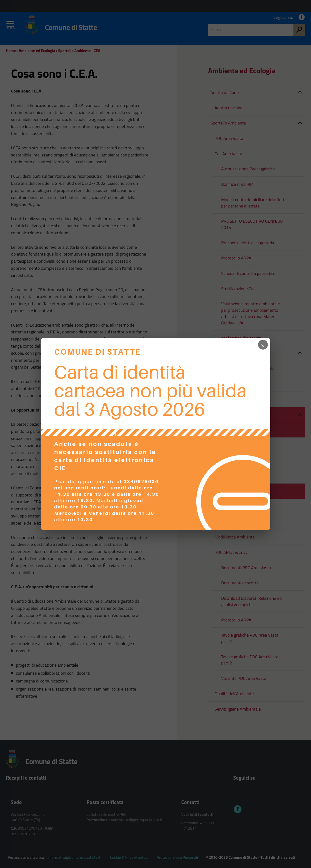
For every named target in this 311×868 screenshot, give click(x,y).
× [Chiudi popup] (263, 345)
